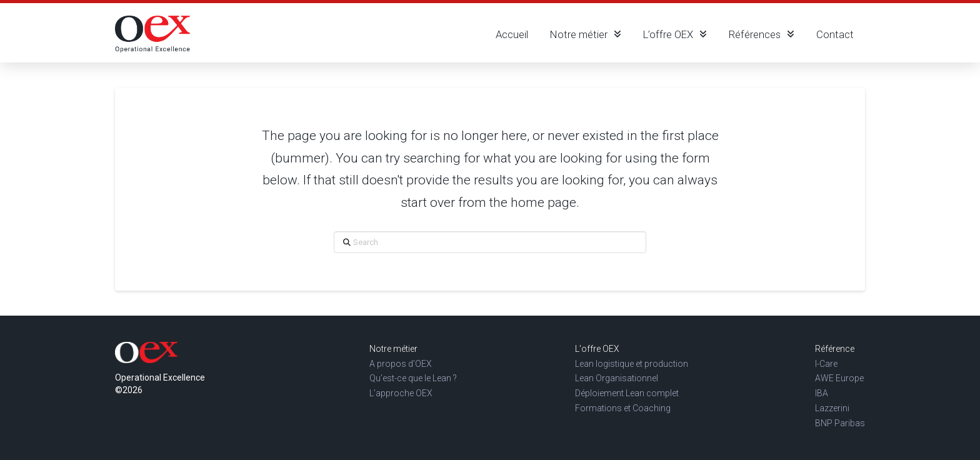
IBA (822, 393)
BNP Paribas (840, 423)
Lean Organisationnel (617, 378)
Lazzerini (832, 408)
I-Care (826, 364)
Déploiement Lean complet (627, 393)
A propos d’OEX (401, 364)
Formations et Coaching (623, 408)
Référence (835, 349)
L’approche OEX (401, 393)
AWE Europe (839, 378)
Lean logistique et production (632, 364)
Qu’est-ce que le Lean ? (413, 378)
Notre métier (393, 349)
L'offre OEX (597, 349)
